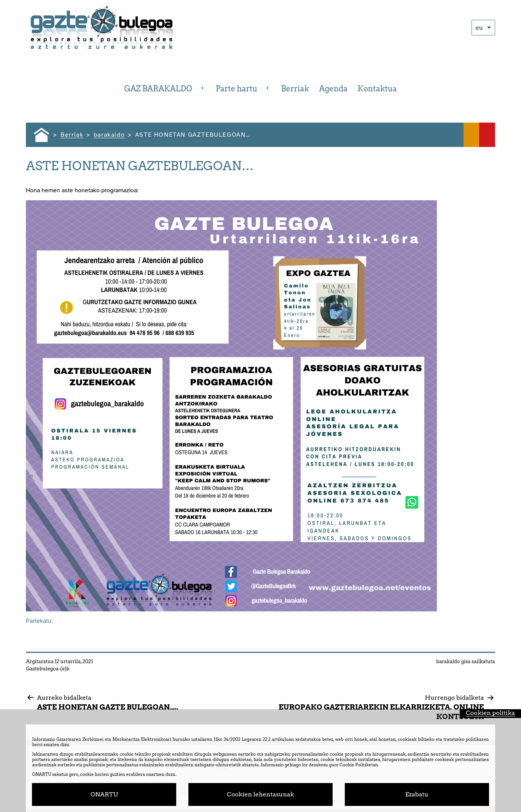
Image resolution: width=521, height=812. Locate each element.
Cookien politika (490, 713)
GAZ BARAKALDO (158, 89)
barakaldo (448, 661)
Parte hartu (237, 89)
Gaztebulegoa (42, 669)
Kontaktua (377, 89)
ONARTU (104, 794)
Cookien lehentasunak (260, 794)
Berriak (295, 89)
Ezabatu (417, 794)
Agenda (333, 89)
